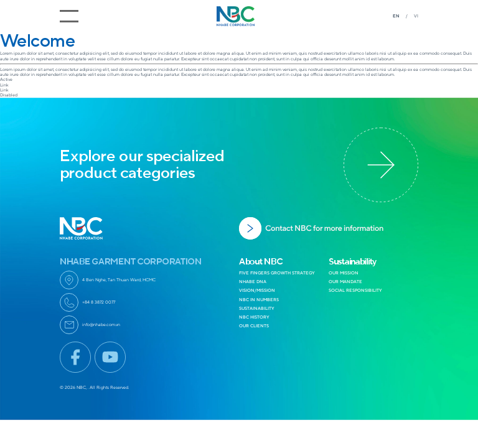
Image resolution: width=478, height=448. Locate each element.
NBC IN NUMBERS (259, 300)
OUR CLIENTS (254, 326)
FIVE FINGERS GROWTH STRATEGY (277, 273)
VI (416, 16)
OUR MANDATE (345, 282)
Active (6, 79)
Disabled (9, 95)
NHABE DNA (253, 282)
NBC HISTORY (254, 317)
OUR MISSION (344, 273)
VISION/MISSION (257, 290)
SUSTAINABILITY (257, 308)
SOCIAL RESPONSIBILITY (355, 290)
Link (4, 85)
